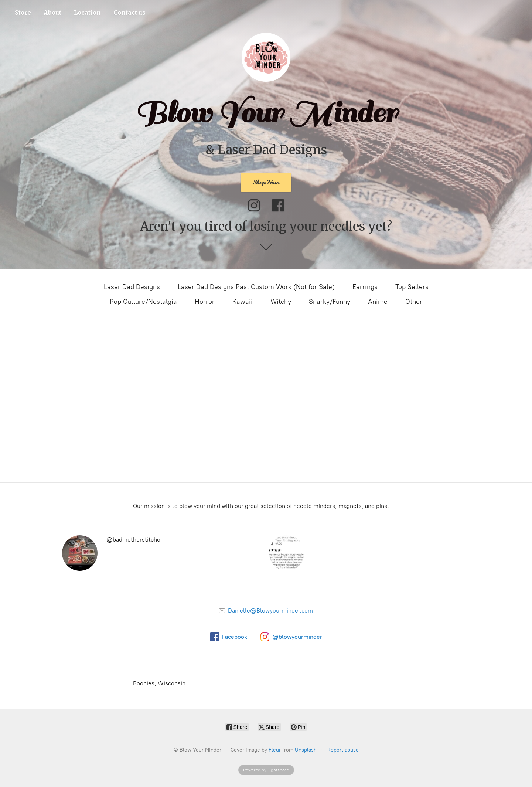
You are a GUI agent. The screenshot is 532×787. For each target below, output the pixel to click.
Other (414, 302)
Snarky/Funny (330, 302)
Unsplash (306, 750)
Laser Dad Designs (132, 287)
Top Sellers (412, 287)
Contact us (129, 13)
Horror (205, 302)
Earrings (365, 287)
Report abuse (343, 750)
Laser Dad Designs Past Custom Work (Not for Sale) (256, 287)
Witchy (281, 302)
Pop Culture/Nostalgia (143, 302)
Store (23, 13)
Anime (378, 302)
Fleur (275, 750)
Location (87, 13)
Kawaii (243, 302)
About (52, 13)
